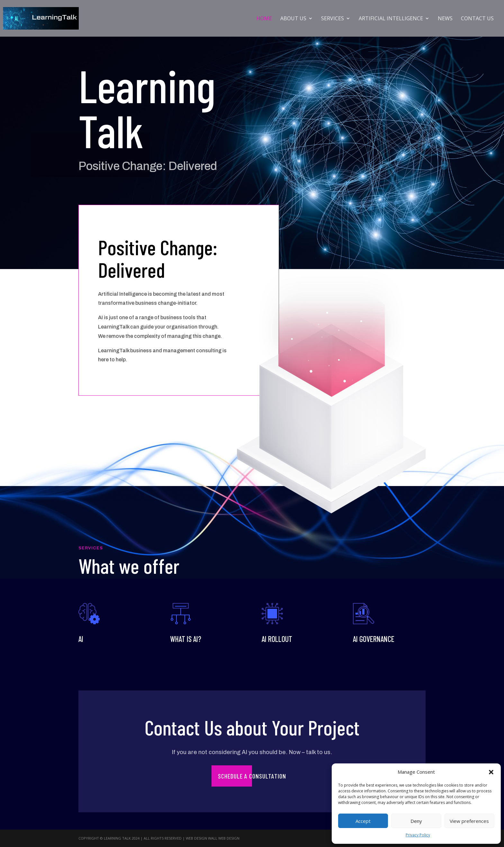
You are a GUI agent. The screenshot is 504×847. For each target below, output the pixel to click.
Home (264, 19)
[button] (491, 772)
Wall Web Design (224, 838)
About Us (293, 19)
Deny (416, 821)
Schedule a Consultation (252, 776)
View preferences (469, 821)
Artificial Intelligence (391, 19)
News (445, 19)
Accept (363, 821)
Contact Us (477, 19)
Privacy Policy (418, 835)
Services (333, 19)
